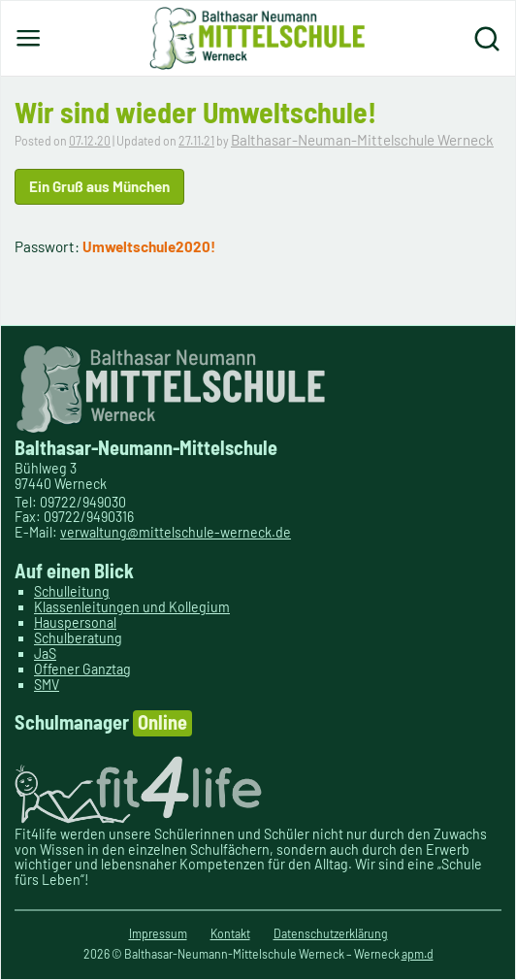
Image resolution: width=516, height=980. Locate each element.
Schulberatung (78, 638)
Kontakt (230, 933)
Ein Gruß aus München (99, 186)
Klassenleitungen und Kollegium (132, 607)
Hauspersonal (75, 622)
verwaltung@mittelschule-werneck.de (176, 532)
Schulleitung (72, 591)
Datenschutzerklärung (331, 933)
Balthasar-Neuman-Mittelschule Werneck (362, 140)
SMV (47, 685)
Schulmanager (103, 723)
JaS (45, 653)
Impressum (158, 933)
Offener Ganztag (82, 669)
